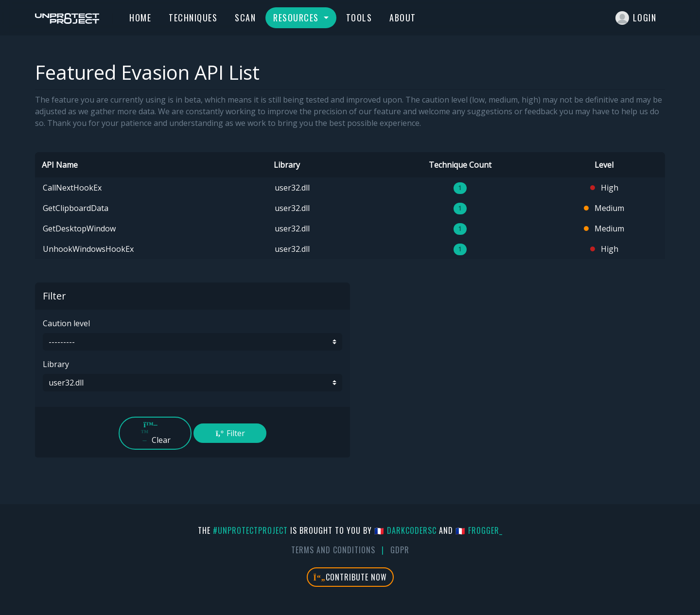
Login (636, 18)
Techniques (193, 18)
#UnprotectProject (250, 530)
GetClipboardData (76, 208)
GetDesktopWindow (79, 228)
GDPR (400, 550)
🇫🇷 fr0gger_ (479, 530)
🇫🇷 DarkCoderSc (405, 530)
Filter (230, 433)
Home (140, 18)
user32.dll (292, 188)
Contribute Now (350, 577)
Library (56, 364)
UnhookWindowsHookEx (88, 249)
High (604, 188)
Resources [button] (297, 18)
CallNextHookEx (72, 188)
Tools (359, 18)
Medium (604, 208)
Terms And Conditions (333, 550)
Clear (155, 433)
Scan (245, 18)
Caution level (66, 323)
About (403, 18)
